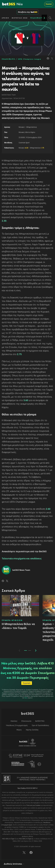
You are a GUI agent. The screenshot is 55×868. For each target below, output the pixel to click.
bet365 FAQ (40, 721)
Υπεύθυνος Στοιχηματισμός (17, 725)
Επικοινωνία (26, 721)
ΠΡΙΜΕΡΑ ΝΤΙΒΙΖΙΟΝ (12, 620)
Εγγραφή (49, 4)
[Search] (50, 18)
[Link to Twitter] (52, 60)
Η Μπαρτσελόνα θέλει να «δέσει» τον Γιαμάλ (18, 626)
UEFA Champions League (30, 59)
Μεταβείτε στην (28, 12)
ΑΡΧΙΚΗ (5, 18)
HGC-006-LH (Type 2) (26, 839)
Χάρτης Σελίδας (32, 730)
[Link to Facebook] (48, 60)
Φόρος (19, 730)
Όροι (26, 698)
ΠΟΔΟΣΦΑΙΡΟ (37, 18)
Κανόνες (14, 721)
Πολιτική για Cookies (33, 805)
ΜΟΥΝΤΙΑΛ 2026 (20, 18)
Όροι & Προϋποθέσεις (40, 725)
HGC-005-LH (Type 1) (9, 839)
